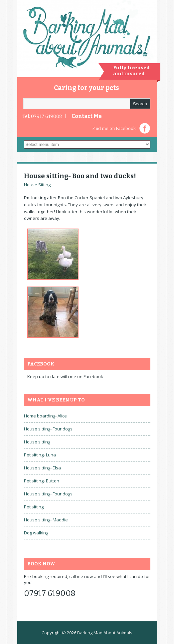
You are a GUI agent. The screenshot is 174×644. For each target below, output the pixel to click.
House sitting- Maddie (46, 520)
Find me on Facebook (114, 128)
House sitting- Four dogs (48, 429)
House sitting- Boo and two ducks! (80, 176)
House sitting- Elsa (42, 468)
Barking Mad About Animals (105, 633)
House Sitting (37, 185)
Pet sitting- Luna (40, 455)
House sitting (37, 442)
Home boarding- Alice (45, 416)
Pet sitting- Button (42, 481)
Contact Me (87, 116)
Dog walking (36, 533)
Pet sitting (34, 507)
